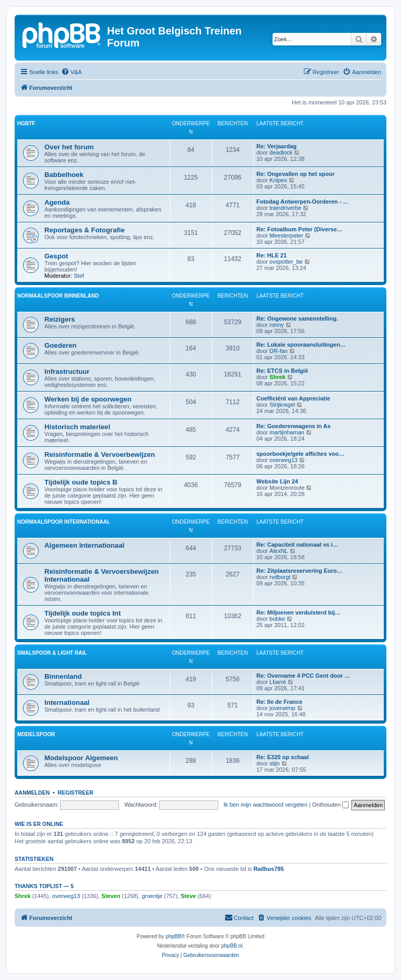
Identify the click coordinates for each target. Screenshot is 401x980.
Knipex (278, 180)
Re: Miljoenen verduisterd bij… (298, 612)
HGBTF (26, 123)
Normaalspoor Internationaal (64, 522)
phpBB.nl (232, 946)
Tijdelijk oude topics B (81, 482)
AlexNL (279, 551)
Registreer (75, 793)
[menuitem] (72, 72)
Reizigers (60, 319)
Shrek (278, 377)
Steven (111, 896)
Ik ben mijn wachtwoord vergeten (266, 805)
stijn (275, 763)
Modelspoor (36, 734)
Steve (188, 896)
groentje (152, 896)
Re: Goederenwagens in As (293, 426)
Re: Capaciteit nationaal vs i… (297, 545)
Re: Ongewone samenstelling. (297, 318)
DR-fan (279, 351)
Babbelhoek (64, 175)
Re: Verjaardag (276, 146)
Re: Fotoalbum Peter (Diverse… (299, 229)
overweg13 (284, 460)
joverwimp (282, 708)
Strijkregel (282, 405)
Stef (79, 276)
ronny (277, 325)
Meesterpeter (286, 235)
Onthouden (331, 805)
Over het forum (69, 147)
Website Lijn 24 (277, 481)
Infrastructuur (67, 371)
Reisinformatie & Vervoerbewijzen (100, 454)
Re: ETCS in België (282, 371)
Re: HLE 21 (272, 255)
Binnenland (63, 676)
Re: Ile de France (279, 702)
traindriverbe (285, 208)
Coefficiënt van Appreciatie (293, 398)
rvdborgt (280, 577)
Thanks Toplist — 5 (44, 886)
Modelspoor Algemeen (81, 758)
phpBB (173, 936)
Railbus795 (268, 869)
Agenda (57, 202)
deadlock (281, 152)
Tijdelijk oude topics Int (82, 613)
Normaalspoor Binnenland (58, 296)
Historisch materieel (77, 427)
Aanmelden (32, 793)
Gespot (56, 256)
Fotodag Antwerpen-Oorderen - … (303, 202)
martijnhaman (287, 432)
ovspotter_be (286, 262)
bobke (277, 619)
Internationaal (67, 702)
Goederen (61, 345)
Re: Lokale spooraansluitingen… (301, 345)
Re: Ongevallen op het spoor (296, 174)
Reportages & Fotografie (85, 230)
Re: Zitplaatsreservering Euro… (299, 571)
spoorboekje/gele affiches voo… (300, 454)
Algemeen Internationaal (84, 545)
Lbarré (278, 682)
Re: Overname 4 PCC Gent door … (303, 676)
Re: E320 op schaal (282, 757)
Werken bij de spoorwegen (88, 399)
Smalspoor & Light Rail (52, 653)
